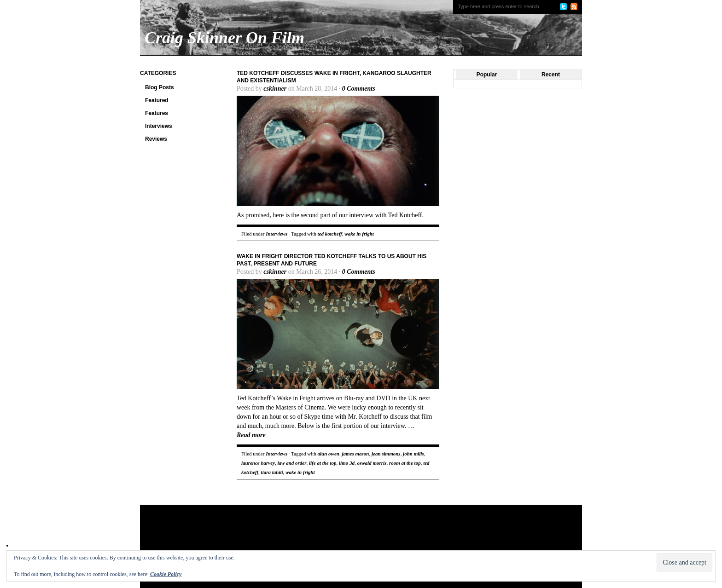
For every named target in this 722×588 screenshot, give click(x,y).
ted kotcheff (330, 234)
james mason (355, 454)
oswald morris (372, 463)
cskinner (275, 89)
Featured (157, 100)
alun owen (329, 454)
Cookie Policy (166, 574)
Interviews (159, 126)
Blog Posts (160, 87)
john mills (413, 454)
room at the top (405, 463)
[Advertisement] (317, 535)
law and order (292, 463)
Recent (551, 75)
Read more (251, 435)
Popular (487, 75)
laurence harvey (258, 463)
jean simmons (386, 454)
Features (157, 113)
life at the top (323, 463)
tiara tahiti (272, 472)
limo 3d (347, 463)
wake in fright (359, 234)
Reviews (156, 139)
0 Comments (359, 89)
